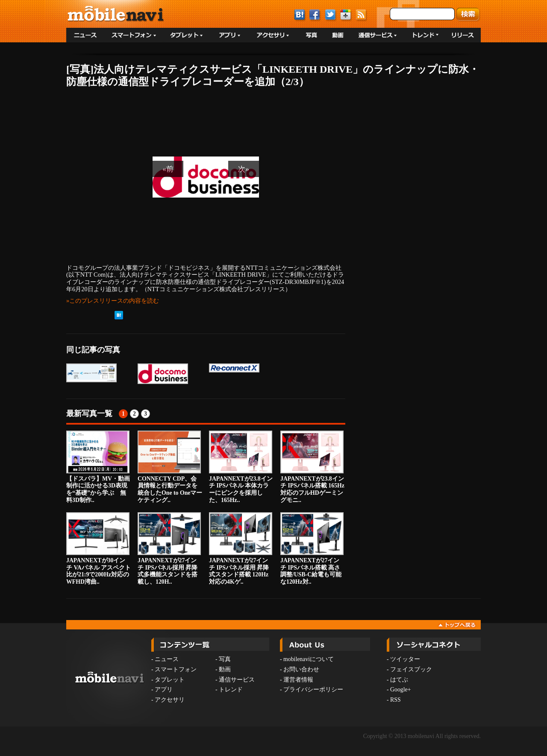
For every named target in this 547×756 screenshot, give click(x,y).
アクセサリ (170, 700)
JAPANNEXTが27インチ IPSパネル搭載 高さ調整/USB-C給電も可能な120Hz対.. (312, 549)
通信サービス (237, 680)
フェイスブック (411, 669)
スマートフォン (176, 669)
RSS (396, 700)
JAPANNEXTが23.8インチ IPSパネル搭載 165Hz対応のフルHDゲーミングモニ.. (312, 467)
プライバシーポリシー (313, 690)
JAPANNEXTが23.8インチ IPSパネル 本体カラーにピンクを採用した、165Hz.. (241, 467)
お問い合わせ (301, 669)
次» (244, 169)
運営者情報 (298, 680)
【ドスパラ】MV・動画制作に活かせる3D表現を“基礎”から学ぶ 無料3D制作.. (98, 467)
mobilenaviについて (309, 659)
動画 (225, 669)
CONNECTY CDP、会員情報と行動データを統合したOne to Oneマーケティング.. (170, 467)
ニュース (167, 659)
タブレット (170, 680)
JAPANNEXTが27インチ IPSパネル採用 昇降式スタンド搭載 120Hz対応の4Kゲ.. (241, 549)
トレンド (231, 690)
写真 (225, 659)
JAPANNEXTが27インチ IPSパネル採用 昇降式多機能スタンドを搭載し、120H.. (169, 549)
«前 (168, 169)
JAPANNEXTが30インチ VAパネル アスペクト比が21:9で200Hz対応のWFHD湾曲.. (99, 549)
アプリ (164, 690)
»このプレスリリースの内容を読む (113, 301)
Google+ (400, 690)
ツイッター (405, 659)
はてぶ (399, 680)
